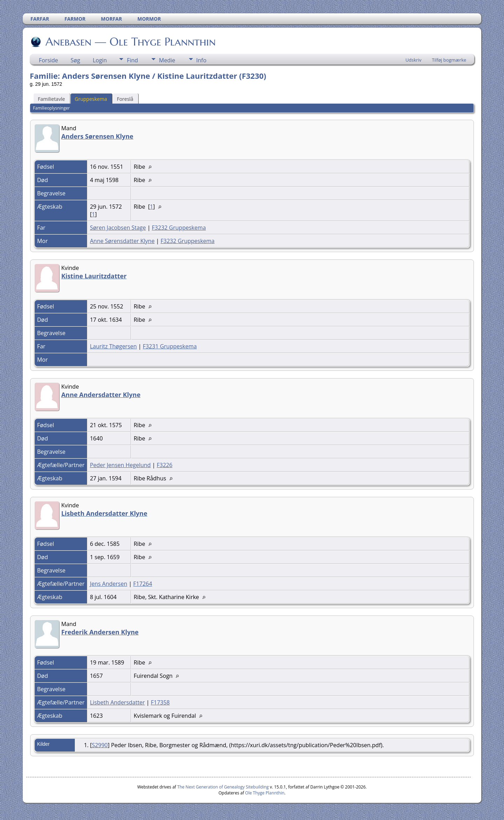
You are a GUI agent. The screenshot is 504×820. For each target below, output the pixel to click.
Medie (167, 60)
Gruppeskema (91, 99)
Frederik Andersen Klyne (100, 632)
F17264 (143, 584)
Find (132, 60)
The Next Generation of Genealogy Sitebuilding (223, 787)
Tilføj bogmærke (449, 60)
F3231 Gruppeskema (170, 346)
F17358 (160, 702)
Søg (75, 60)
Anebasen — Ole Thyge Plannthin (130, 42)
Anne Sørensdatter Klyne (122, 241)
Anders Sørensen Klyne (97, 136)
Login (100, 60)
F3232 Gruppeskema (179, 228)
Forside (48, 60)
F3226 (165, 465)
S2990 (100, 745)
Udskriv (413, 60)
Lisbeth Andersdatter (117, 702)
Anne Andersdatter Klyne (101, 395)
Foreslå (125, 99)
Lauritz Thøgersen (113, 346)
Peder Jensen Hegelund (120, 465)
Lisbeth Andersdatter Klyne (104, 513)
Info (201, 60)
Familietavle (51, 99)
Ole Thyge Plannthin (265, 793)
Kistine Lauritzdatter (94, 276)
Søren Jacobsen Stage (118, 228)
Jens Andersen (109, 584)
